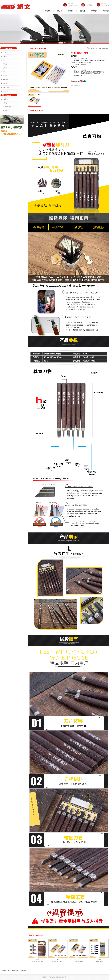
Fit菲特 (5, 103)
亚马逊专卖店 (15, 970)
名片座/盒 (6, 80)
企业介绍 (59, 11)
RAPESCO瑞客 (7, 107)
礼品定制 (5, 91)
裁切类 (5, 76)
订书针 (5, 60)
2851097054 (105, 5)
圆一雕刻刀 (6, 111)
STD (9, 970)
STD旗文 (5, 99)
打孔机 (5, 56)
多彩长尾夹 (6, 87)
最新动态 (82, 11)
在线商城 (89, 5)
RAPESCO (23, 970)
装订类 (5, 64)
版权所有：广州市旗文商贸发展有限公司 (54, 977)
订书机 (5, 52)
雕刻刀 (5, 83)
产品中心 (71, 11)
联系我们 (106, 11)
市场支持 (94, 11)
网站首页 (48, 11)
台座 (4, 72)
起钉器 (5, 68)
